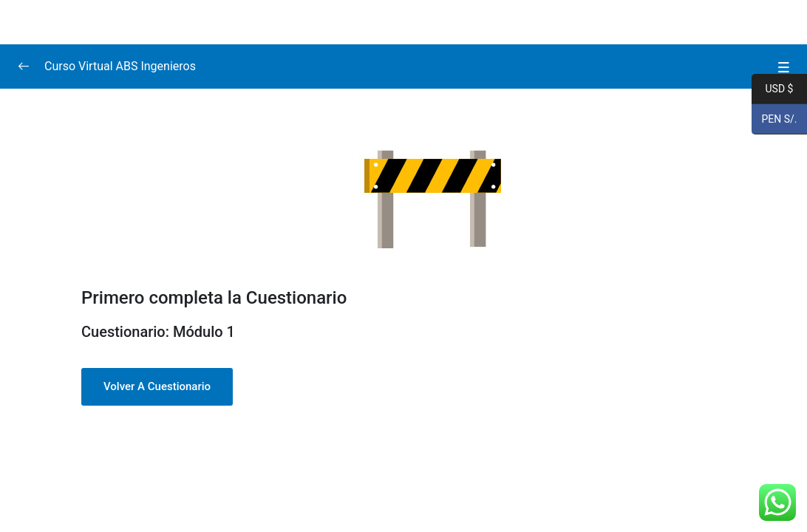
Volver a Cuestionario (157, 386)
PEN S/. (774, 120)
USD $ (772, 89)
